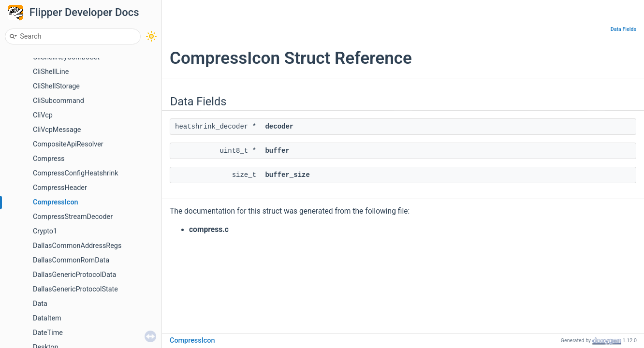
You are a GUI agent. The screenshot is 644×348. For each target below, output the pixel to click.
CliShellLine (51, 72)
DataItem (47, 318)
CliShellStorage (56, 86)
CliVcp (43, 115)
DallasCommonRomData (71, 260)
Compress (49, 159)
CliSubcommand (59, 101)
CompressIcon (56, 202)
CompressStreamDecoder (73, 217)
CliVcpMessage (57, 130)
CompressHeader (60, 188)
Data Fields (623, 29)
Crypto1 (45, 231)
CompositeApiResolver (68, 144)
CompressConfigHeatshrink (75, 173)
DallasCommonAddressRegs (77, 246)
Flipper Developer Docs (84, 12)
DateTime (48, 333)
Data (40, 304)
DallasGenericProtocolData (74, 275)
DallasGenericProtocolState (75, 289)
